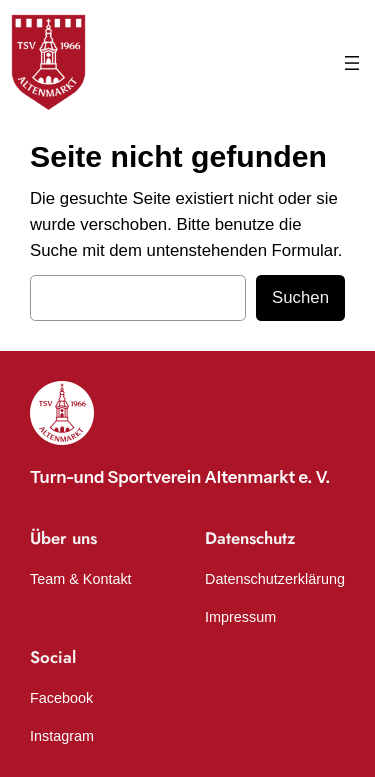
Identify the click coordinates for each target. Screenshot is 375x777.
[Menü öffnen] (352, 63)
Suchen (300, 297)
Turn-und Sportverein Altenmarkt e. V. (180, 477)
